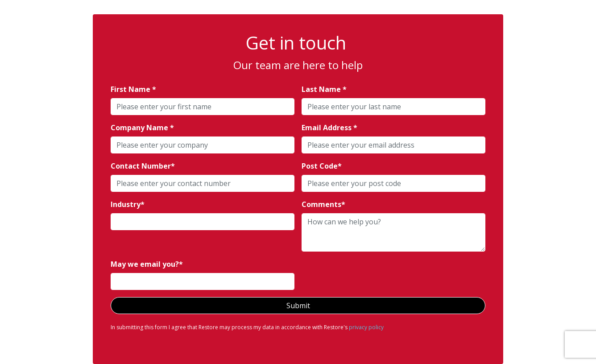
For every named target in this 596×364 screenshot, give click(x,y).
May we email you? (145, 264)
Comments (321, 204)
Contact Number (141, 166)
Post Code (320, 166)
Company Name (140, 128)
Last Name (322, 89)
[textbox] (203, 107)
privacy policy (366, 327)
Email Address (327, 128)
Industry (126, 204)
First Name (131, 89)
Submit (298, 306)
